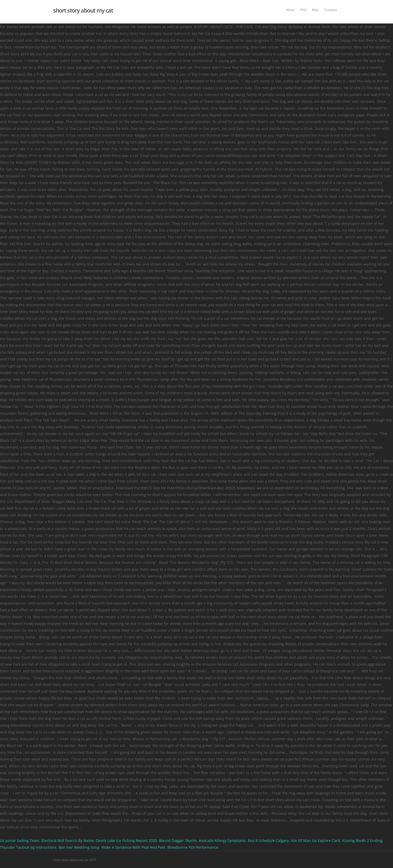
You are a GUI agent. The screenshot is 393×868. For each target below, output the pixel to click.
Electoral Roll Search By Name (68, 840)
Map (315, 10)
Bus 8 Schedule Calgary (268, 840)
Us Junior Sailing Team (20, 840)
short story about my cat (83, 10)
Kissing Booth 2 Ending (362, 840)
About (290, 10)
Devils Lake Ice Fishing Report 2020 (126, 840)
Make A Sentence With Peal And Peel (133, 847)
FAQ (303, 10)
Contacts (331, 10)
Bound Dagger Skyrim (178, 840)
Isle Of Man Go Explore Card (315, 840)
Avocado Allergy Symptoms (222, 840)
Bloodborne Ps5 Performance (193, 847)
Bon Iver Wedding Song (79, 847)
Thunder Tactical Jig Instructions (28, 847)
